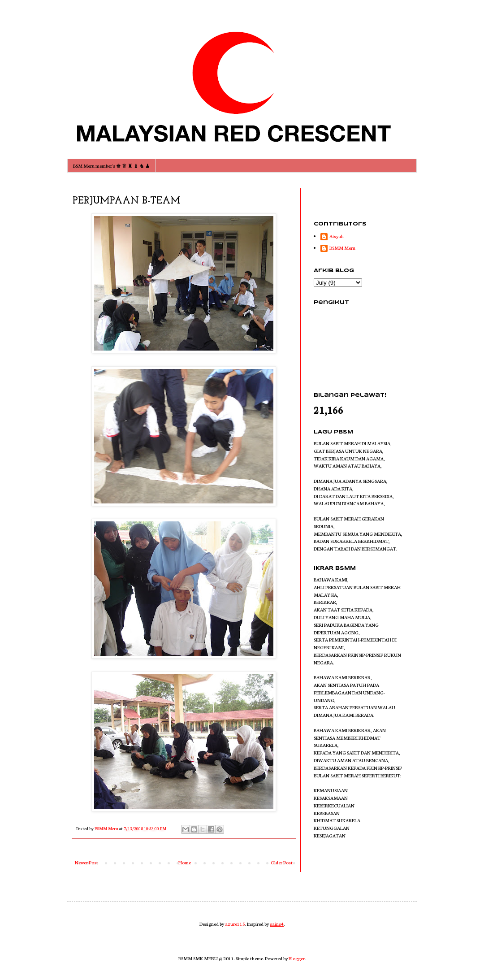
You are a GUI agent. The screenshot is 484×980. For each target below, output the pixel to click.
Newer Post (86, 862)
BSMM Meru (342, 248)
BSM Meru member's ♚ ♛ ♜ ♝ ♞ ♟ (112, 166)
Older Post (282, 862)
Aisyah (337, 236)
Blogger (297, 958)
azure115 (235, 924)
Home (185, 862)
